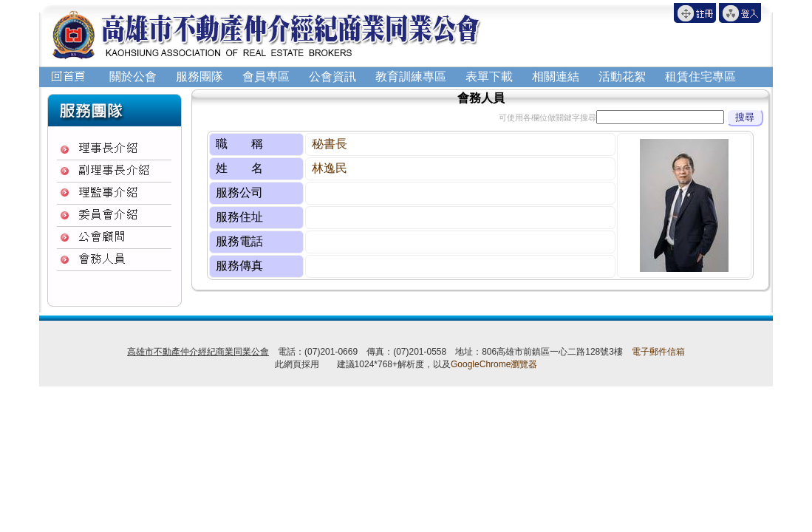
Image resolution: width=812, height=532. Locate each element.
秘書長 (330, 144)
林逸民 (330, 168)
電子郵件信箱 (658, 352)
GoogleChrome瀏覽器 (494, 364)
